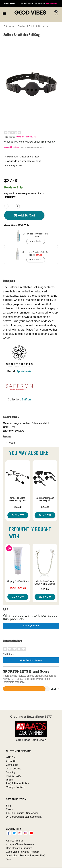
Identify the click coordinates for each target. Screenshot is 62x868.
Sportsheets (24, 371)
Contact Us (12, 765)
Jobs (8, 859)
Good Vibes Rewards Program (23, 852)
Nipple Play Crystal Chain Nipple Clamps (45, 583)
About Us (11, 761)
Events (10, 809)
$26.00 (45, 507)
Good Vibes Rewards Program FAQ (25, 855)
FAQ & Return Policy (17, 783)
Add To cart (24, 215)
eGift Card (11, 757)
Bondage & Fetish (26, 26)
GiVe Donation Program (19, 848)
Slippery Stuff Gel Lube (18, 581)
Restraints (43, 26)
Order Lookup (13, 769)
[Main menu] (4, 13)
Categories (9, 26)
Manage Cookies (15, 787)
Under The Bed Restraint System (18, 499)
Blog (8, 806)
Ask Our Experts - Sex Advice (22, 813)
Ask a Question (11, 147)
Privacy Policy (14, 776)
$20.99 (45, 589)
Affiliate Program (15, 841)
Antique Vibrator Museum (20, 844)
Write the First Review (26, 137)
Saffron (26, 399)
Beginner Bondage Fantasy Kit (45, 499)
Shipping (11, 772)
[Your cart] (56, 13)
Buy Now (18, 515)
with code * (31, 3)
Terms (9, 780)
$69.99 (18, 507)
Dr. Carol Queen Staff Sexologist (24, 817)
